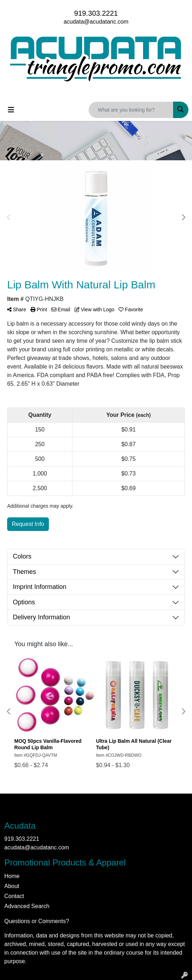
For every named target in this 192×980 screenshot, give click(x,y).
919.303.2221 (96, 13)
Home (12, 876)
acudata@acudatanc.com (96, 22)
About (12, 886)
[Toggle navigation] (11, 110)
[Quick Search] (131, 110)
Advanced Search (27, 906)
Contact (14, 896)
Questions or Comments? (37, 921)
